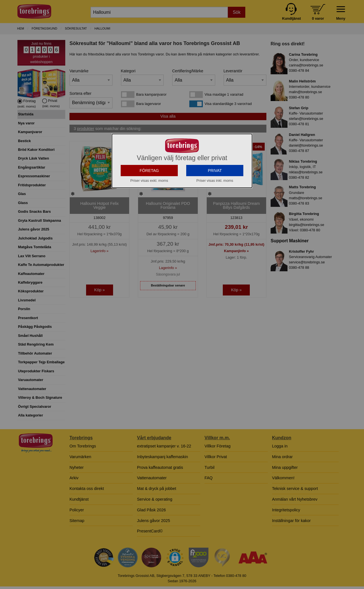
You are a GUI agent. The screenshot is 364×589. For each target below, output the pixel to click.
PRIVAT (215, 214)
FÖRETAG (149, 214)
